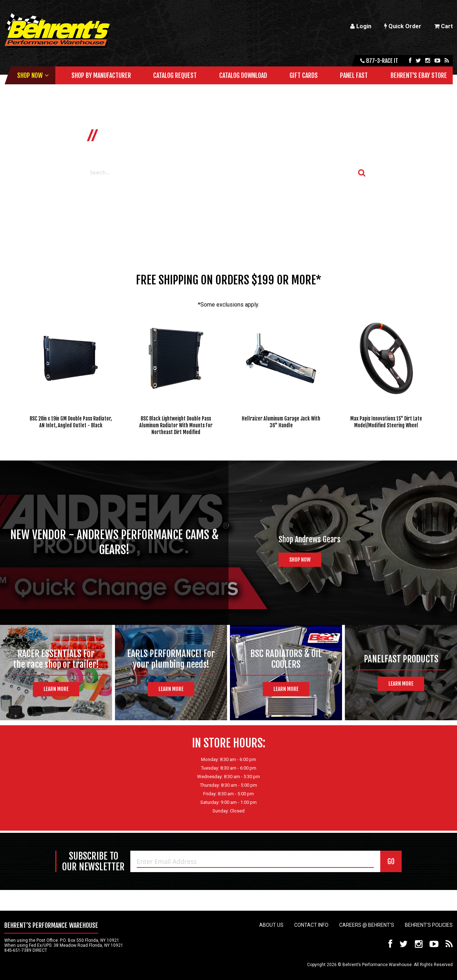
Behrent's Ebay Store (419, 75)
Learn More (56, 689)
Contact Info (311, 925)
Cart (443, 26)
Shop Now (30, 75)
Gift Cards (304, 75)
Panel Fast (354, 75)
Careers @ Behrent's (367, 925)
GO (391, 862)
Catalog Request (175, 75)
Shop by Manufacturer (101, 75)
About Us (271, 925)
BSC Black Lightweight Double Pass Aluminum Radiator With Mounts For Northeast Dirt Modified (176, 425)
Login (361, 26)
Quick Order (403, 26)
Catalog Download (243, 75)
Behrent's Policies (429, 925)
